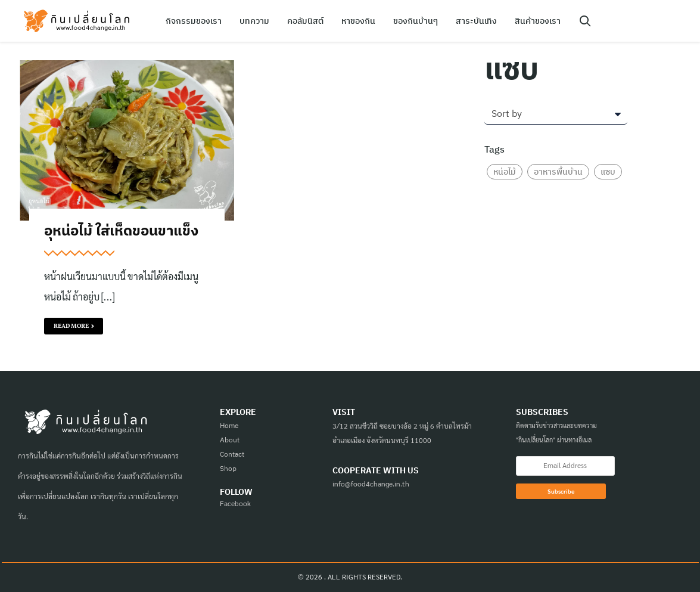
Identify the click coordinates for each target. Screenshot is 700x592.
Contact (232, 454)
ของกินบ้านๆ (416, 21)
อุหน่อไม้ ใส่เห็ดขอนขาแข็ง (121, 230)
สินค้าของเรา (538, 21)
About (230, 440)
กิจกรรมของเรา (194, 21)
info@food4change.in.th (371, 483)
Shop (228, 468)
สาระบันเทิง (476, 21)
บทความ (254, 21)
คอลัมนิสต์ (305, 21)
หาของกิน (358, 21)
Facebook (235, 503)
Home (229, 425)
